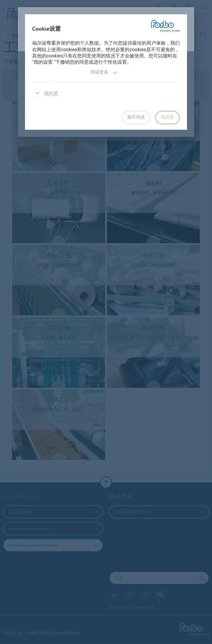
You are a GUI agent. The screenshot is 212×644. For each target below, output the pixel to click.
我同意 (45, 94)
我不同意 (136, 117)
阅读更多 (104, 73)
